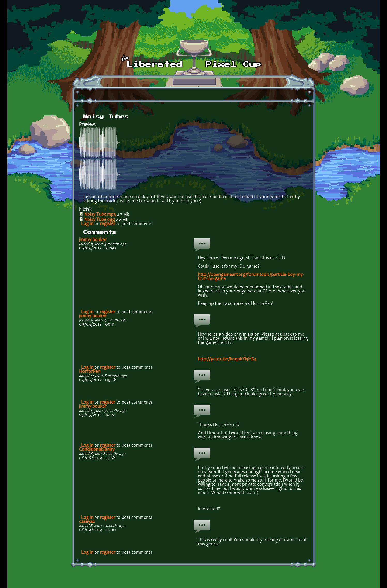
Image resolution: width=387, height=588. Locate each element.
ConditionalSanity (97, 450)
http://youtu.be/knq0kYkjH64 (227, 359)
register (108, 224)
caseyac (87, 522)
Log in (87, 224)
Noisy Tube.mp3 (100, 215)
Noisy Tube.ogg (100, 220)
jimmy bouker (93, 240)
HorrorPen (90, 372)
